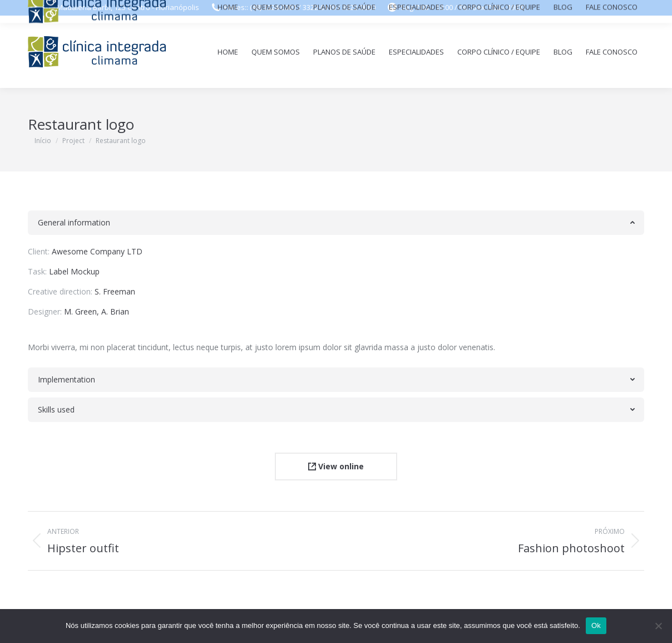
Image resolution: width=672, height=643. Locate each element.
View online (336, 466)
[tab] (336, 223)
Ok (596, 625)
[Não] (658, 626)
